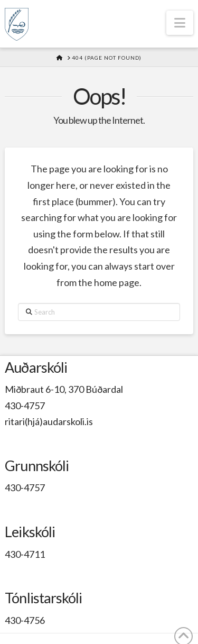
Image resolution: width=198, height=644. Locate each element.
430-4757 (25, 406)
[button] (180, 23)
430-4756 (25, 620)
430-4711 (25, 554)
